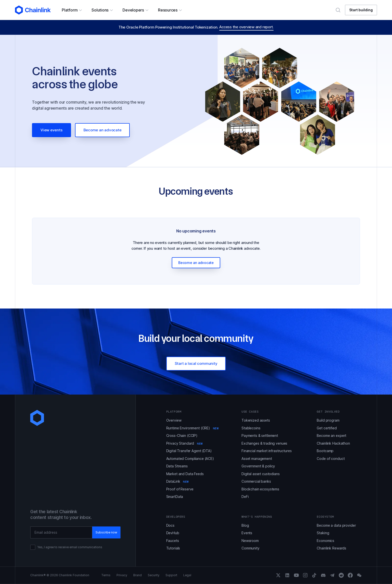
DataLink (178, 481)
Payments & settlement (260, 435)
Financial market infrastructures (267, 451)
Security (154, 575)
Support (171, 575)
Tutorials (173, 548)
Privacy (122, 575)
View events (51, 130)
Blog (245, 525)
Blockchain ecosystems (260, 489)
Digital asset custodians (261, 474)
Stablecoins (251, 428)
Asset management (257, 459)
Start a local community (196, 363)
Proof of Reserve (180, 489)
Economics (325, 541)
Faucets (173, 541)
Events (247, 533)
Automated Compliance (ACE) (190, 459)
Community (250, 548)
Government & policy (258, 466)
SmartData (175, 497)
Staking (323, 533)
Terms (106, 575)
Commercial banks (256, 481)
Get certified (327, 428)
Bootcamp (325, 451)
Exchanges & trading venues (264, 443)
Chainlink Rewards (331, 548)
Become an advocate (102, 130)
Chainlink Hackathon (333, 443)
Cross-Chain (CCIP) (182, 435)
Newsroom (250, 541)
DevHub (173, 533)
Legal (187, 575)
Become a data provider (336, 525)
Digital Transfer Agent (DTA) (189, 451)
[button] (72, 10)
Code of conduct (331, 459)
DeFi (245, 497)
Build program (328, 420)
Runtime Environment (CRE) (192, 428)
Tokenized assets (256, 420)
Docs (170, 525)
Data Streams (177, 466)
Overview (174, 420)
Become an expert (331, 435)
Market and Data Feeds (185, 474)
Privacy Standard (184, 443)
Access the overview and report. (246, 27)
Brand (137, 575)
